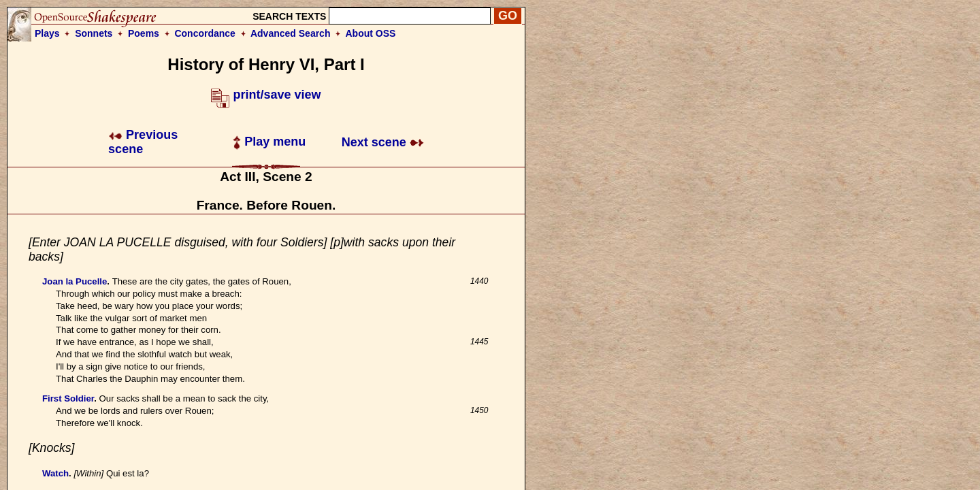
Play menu (269, 142)
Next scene (383, 142)
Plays (47, 33)
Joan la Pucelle (75, 281)
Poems (144, 33)
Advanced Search (291, 33)
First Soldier (68, 398)
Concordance (205, 33)
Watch (55, 473)
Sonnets (94, 33)
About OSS (371, 33)
